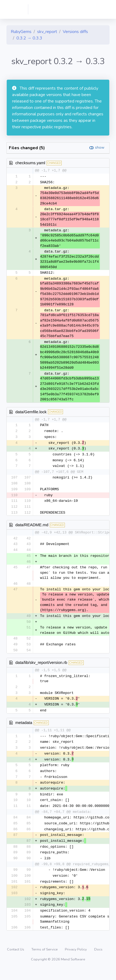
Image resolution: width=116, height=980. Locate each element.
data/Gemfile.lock (31, 412)
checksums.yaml (30, 163)
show (100, 147)
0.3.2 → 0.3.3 (29, 38)
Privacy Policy (76, 960)
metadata (24, 728)
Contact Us (16, 960)
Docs (98, 960)
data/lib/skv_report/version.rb (41, 667)
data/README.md (32, 528)
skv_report (47, 32)
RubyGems (21, 32)
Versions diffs (75, 32)
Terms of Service (45, 960)
